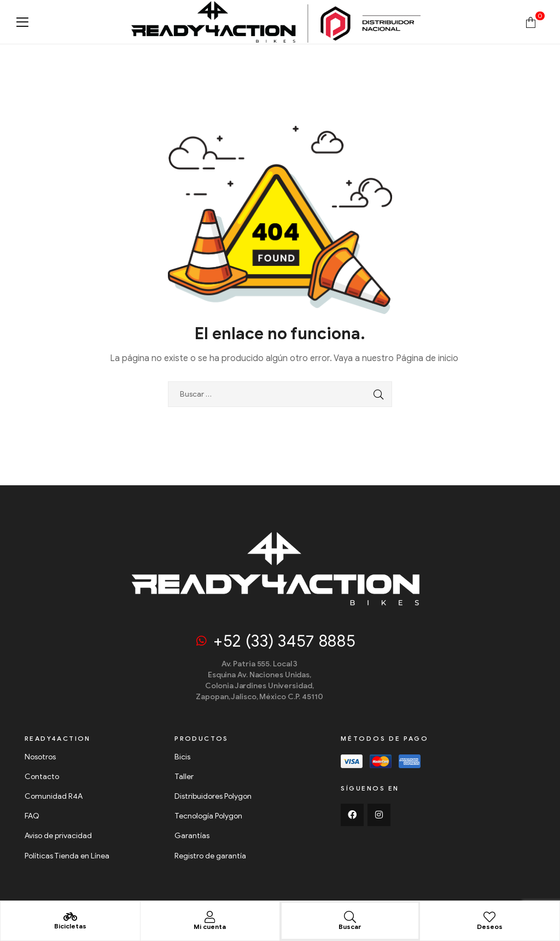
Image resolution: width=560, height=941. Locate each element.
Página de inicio (427, 358)
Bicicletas (70, 926)
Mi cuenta (210, 927)
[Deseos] (489, 917)
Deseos (490, 927)
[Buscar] (350, 917)
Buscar (350, 927)
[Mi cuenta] (210, 917)
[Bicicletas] (70, 917)
